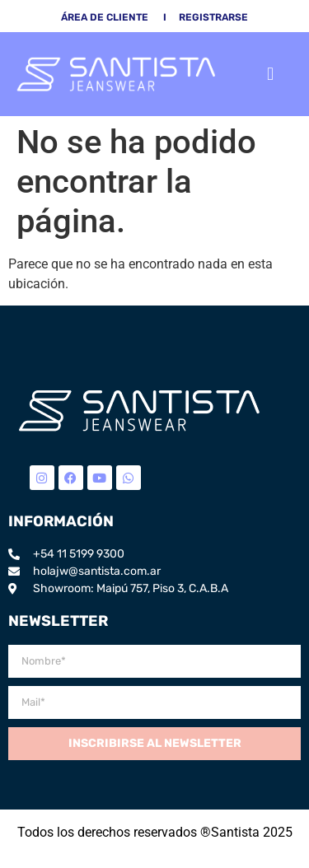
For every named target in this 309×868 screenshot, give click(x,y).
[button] (271, 74)
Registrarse (213, 17)
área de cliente (105, 17)
